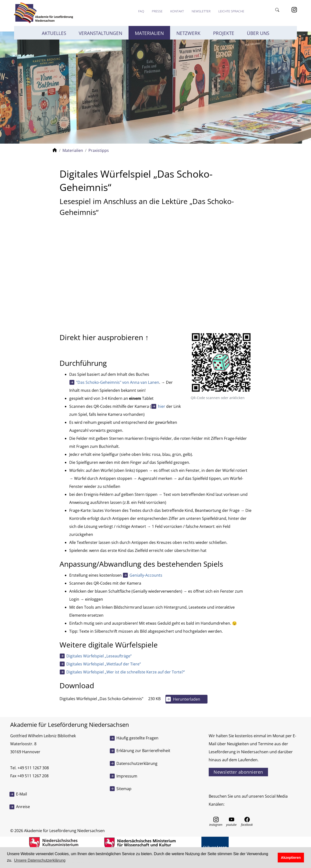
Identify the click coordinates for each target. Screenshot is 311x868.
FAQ (141, 11)
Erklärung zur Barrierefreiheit (143, 751)
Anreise (23, 807)
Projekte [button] (224, 33)
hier (162, 406)
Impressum (127, 776)
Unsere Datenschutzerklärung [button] (40, 860)
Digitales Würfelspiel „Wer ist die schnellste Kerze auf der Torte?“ (126, 672)
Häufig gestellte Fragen (137, 738)
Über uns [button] (258, 33)
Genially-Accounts (146, 575)
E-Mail (22, 794)
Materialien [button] (149, 33)
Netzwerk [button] (188, 33)
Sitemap (124, 789)
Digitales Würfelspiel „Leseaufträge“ (99, 656)
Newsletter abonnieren (238, 772)
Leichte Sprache (231, 11)
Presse (157, 11)
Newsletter (201, 11)
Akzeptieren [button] (291, 858)
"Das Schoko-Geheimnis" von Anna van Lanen (118, 382)
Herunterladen (187, 699)
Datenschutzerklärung (137, 763)
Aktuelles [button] (54, 33)
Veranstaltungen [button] (100, 33)
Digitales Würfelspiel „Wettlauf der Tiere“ (104, 664)
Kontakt (177, 11)
